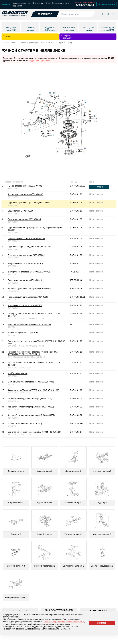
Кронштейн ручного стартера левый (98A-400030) (31, 407)
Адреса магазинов (22, 3)
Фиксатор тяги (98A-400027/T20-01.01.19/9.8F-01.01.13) (33, 390)
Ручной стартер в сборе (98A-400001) (25, 186)
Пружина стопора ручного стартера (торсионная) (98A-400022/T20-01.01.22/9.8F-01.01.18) (33, 353)
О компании (38, 3)
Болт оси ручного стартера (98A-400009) (26, 255)
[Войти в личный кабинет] (108, 13)
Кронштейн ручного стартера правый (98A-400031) (31, 415)
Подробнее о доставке (39, 60)
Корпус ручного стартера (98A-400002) (26, 194)
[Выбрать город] (7, 4)
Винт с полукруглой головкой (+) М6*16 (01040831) (31, 382)
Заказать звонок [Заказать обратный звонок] (106, 4)
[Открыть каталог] (45, 13)
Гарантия (17, 6)
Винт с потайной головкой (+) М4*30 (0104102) (29, 324)
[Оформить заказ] (99, 187)
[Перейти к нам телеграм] (20, 611)
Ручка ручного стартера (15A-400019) (25, 280)
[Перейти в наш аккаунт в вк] (14, 611)
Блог (48, 3)
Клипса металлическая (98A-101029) (25, 424)
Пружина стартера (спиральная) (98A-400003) (29, 203)
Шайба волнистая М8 (18, 373)
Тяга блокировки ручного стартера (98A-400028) (30, 398)
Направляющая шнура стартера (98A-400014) (29, 297)
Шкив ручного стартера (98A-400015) (25, 305)
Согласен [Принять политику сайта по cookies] (102, 623)
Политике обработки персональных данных (64, 622)
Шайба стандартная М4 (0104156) (23, 333)
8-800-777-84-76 (85, 5)
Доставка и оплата (61, 3)
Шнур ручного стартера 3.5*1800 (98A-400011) (29, 272)
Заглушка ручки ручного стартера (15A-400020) (30, 288)
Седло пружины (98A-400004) (21, 211)
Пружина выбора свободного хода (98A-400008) (30, 247)
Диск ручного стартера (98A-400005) (25, 219)
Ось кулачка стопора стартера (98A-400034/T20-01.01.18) (34, 432)
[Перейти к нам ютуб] (26, 611)
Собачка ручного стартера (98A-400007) (26, 238)
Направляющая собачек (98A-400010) (25, 263)
